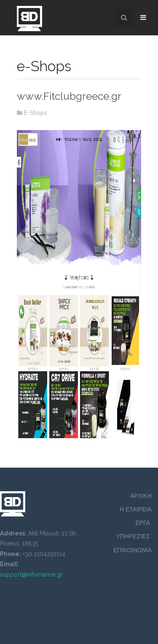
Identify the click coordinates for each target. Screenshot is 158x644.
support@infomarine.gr (31, 575)
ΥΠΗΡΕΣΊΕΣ (134, 536)
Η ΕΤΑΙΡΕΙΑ (136, 509)
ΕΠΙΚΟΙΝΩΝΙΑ (133, 550)
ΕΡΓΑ (144, 523)
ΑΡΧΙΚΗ (141, 496)
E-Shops (36, 113)
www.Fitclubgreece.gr (69, 96)
